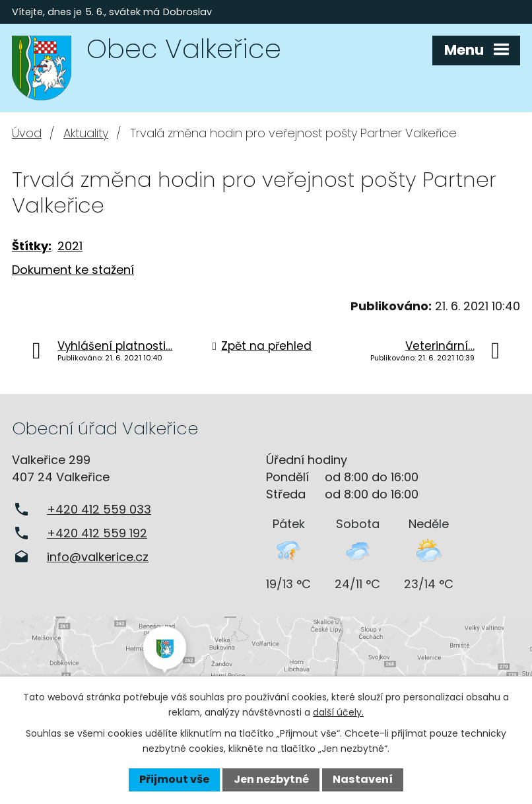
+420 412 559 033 (99, 509)
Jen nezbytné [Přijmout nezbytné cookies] (271, 779)
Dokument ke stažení (73, 270)
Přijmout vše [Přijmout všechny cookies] (174, 779)
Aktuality (86, 133)
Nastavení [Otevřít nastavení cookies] (363, 779)
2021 (70, 246)
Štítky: (32, 246)
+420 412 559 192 (97, 533)
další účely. (338, 712)
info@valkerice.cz (98, 557)
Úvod (27, 133)
